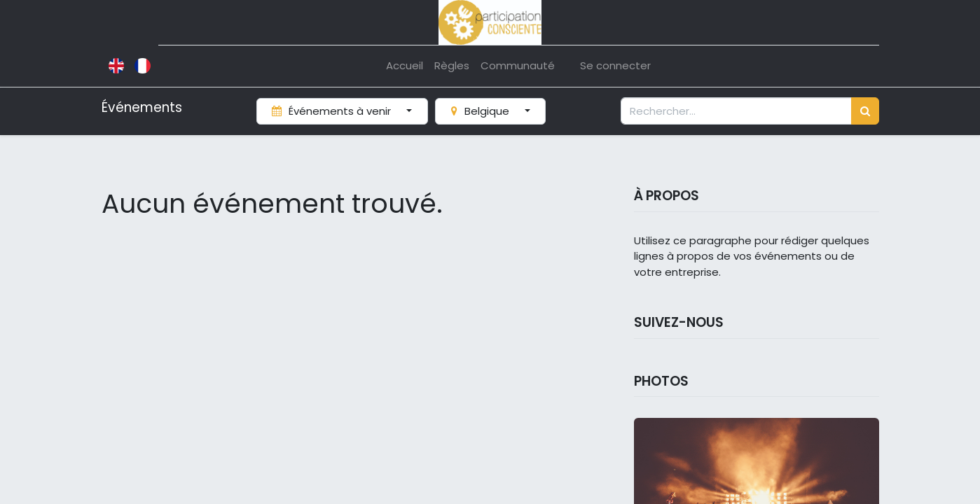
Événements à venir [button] (333, 111)
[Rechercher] (865, 111)
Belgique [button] (482, 111)
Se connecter (615, 65)
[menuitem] (405, 66)
